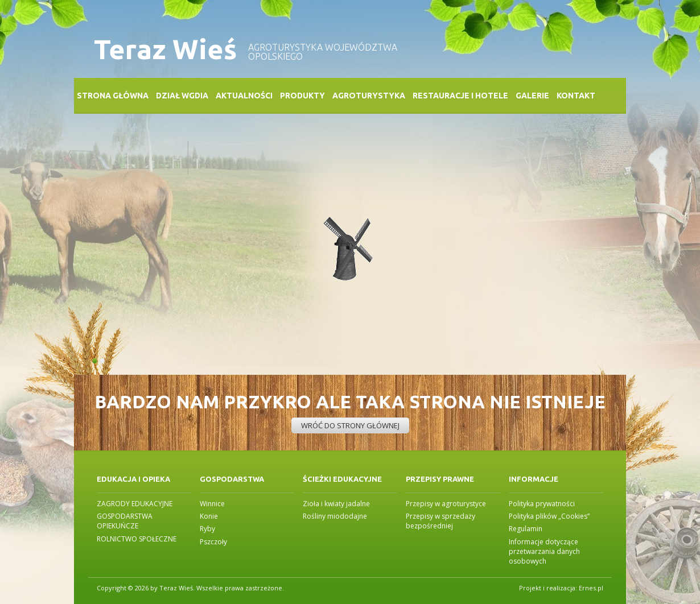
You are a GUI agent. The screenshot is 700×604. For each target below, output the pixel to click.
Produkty (302, 96)
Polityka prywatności (542, 504)
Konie (209, 516)
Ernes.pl (591, 588)
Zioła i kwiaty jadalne (336, 504)
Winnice (212, 504)
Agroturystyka (369, 96)
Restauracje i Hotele (460, 96)
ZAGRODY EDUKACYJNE (135, 504)
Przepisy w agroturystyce (446, 504)
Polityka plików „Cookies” (549, 516)
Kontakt (576, 96)
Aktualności (244, 96)
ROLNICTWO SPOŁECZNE (137, 539)
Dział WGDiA (182, 96)
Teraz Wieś (165, 49)
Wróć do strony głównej (350, 425)
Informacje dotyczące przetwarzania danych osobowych (544, 551)
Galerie (532, 96)
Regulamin (526, 529)
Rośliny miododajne (335, 516)
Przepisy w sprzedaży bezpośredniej (440, 521)
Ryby (207, 529)
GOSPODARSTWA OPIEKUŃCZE (125, 521)
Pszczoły (213, 542)
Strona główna (113, 96)
